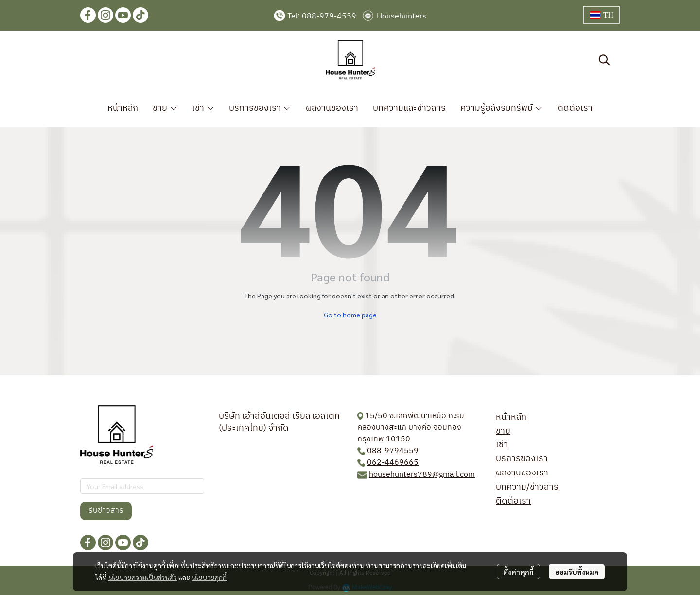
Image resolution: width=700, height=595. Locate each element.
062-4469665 (393, 463)
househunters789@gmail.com (422, 475)
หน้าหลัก (511, 417)
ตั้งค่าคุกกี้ (518, 572)
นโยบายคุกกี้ (209, 577)
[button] (602, 15)
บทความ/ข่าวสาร (527, 487)
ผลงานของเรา (522, 473)
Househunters (402, 16)
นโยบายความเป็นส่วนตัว (143, 577)
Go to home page (350, 315)
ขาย (503, 431)
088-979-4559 (329, 16)
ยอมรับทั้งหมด (577, 572)
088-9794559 (393, 451)
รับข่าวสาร (106, 511)
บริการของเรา (522, 459)
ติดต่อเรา (513, 501)
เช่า (502, 445)
